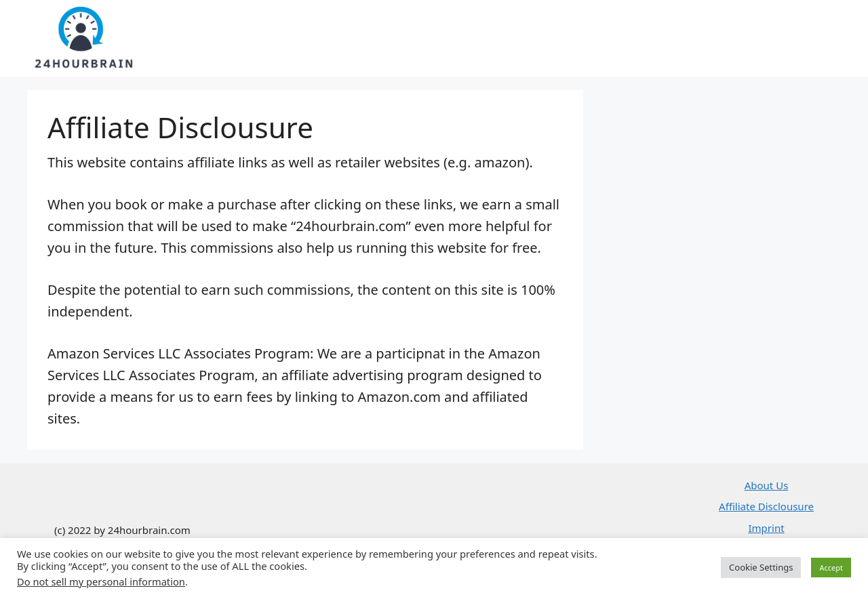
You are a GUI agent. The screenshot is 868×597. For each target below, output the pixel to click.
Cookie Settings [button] (761, 567)
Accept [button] (831, 568)
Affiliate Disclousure (766, 506)
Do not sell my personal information (101, 581)
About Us (767, 485)
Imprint (766, 528)
